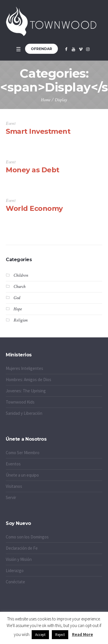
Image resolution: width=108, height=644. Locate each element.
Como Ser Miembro (23, 453)
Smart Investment (38, 131)
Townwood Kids (20, 402)
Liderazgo (15, 571)
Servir (11, 497)
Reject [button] (60, 635)
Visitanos (14, 486)
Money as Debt (33, 170)
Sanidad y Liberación (24, 413)
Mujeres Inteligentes (24, 368)
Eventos (13, 464)
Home (46, 100)
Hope (18, 309)
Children (21, 275)
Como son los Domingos (27, 537)
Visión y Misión (19, 559)
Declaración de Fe (22, 548)
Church (19, 287)
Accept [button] (40, 635)
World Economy (34, 208)
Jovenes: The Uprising (26, 391)
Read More (83, 634)
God (17, 298)
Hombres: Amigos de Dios (29, 380)
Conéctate (15, 582)
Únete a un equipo (22, 475)
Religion (21, 320)
